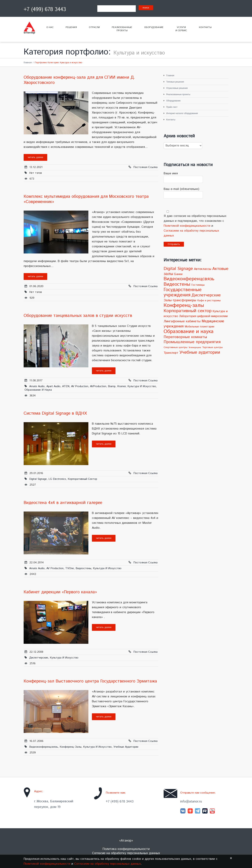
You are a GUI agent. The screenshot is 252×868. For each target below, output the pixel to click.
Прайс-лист (172, 107)
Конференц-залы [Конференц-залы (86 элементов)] (184, 305)
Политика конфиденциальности (126, 849)
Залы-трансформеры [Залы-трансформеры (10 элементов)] (180, 300)
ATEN (66, 386)
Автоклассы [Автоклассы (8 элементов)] (203, 269)
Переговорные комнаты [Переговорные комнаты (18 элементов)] (185, 337)
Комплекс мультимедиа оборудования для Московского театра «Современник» (86, 199)
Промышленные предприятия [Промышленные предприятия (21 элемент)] (192, 342)
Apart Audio (53, 386)
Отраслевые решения (177, 88)
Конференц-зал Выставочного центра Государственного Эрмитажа (90, 681)
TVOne (70, 568)
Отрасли (94, 27)
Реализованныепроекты (122, 29)
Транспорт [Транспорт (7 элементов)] (171, 353)
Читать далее (35, 157)
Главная (28, 63)
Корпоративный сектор (82, 479)
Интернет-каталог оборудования (182, 113)
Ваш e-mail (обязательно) (196, 193)
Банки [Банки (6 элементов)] (178, 274)
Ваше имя (196, 177)
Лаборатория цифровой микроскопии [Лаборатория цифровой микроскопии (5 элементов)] (203, 316)
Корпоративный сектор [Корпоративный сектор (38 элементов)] (188, 311)
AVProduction (98, 386)
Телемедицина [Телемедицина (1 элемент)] (195, 348)
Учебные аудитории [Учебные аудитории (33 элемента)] (200, 352)
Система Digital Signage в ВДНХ (55, 413)
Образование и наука (38, 390)
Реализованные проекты (178, 94)
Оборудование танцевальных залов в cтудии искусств (78, 316)
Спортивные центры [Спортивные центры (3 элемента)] (176, 347)
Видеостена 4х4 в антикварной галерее (63, 503)
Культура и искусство (142, 386)
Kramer (121, 386)
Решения (71, 27)
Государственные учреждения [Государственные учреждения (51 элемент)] (183, 292)
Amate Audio (37, 386)
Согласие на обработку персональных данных (126, 853)
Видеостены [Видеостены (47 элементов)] (177, 284)
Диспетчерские (39, 658)
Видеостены (83, 568)
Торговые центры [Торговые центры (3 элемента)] (212, 347)
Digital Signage (38, 479)
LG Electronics (57, 479)
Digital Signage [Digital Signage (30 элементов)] (178, 269)
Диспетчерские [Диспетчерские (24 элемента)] (206, 295)
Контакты (205, 27)
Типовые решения (175, 82)
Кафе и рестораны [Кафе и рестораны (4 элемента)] (209, 301)
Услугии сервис (181, 29)
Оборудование (154, 27)
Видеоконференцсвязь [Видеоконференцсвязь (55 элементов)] (189, 279)
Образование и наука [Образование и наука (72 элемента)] (189, 332)
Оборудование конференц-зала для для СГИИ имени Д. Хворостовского (79, 80)
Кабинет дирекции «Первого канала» (60, 592)
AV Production (80, 386)
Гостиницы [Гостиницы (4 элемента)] (198, 285)
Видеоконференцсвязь (44, 747)
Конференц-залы (71, 747)
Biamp (112, 386)
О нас (50, 27)
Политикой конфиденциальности (187, 226)
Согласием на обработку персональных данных (107, 864)
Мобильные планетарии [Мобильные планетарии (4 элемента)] (199, 327)
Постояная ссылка (145, 167)
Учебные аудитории (126, 747)
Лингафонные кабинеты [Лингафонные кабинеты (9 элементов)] (182, 321)
